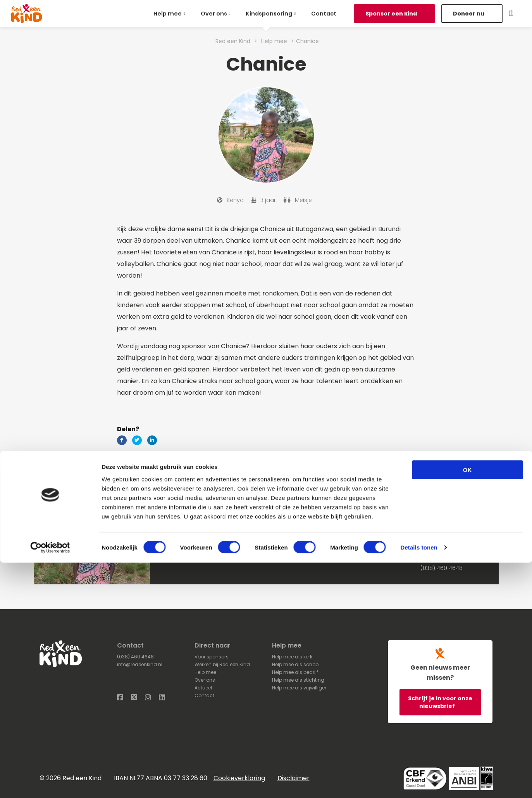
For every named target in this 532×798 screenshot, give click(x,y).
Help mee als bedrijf (295, 672)
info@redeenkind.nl (140, 664)
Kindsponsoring (269, 14)
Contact (324, 14)
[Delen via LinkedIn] (152, 440)
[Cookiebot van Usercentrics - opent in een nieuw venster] (50, 783)
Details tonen (419, 783)
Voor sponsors (212, 657)
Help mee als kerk (292, 657)
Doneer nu (469, 14)
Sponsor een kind (392, 14)
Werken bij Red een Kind (222, 664)
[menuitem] (171, 14)
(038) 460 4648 (442, 568)
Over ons (214, 14)
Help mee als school (296, 664)
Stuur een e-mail (443, 560)
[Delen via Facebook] (122, 440)
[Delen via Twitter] (137, 440)
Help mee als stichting (298, 680)
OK (467, 705)
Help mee (168, 14)
